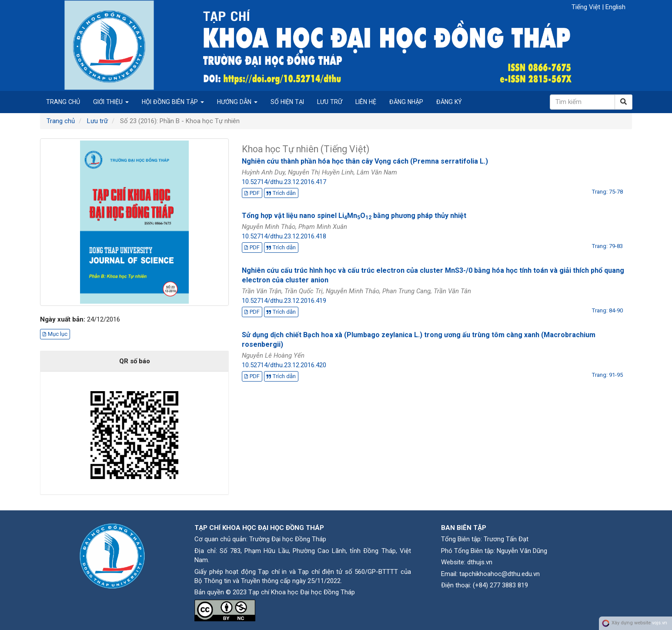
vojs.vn (660, 623)
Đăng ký (449, 102)
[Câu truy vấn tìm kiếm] (582, 102)
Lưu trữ (330, 102)
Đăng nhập (406, 102)
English (615, 7)
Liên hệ (366, 102)
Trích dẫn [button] (281, 193)
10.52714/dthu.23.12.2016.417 (284, 182)
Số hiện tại (287, 102)
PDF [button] (252, 193)
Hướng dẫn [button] (237, 102)
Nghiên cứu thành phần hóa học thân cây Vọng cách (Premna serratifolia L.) (365, 161)
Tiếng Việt (587, 7)
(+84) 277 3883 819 (500, 585)
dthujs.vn (480, 562)
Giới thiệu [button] (111, 102)
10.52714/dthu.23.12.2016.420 (284, 365)
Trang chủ (63, 102)
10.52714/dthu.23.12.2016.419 (284, 301)
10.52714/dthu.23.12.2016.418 (284, 236)
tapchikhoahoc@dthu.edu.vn (500, 574)
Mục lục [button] (55, 334)
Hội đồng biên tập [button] (173, 102)
